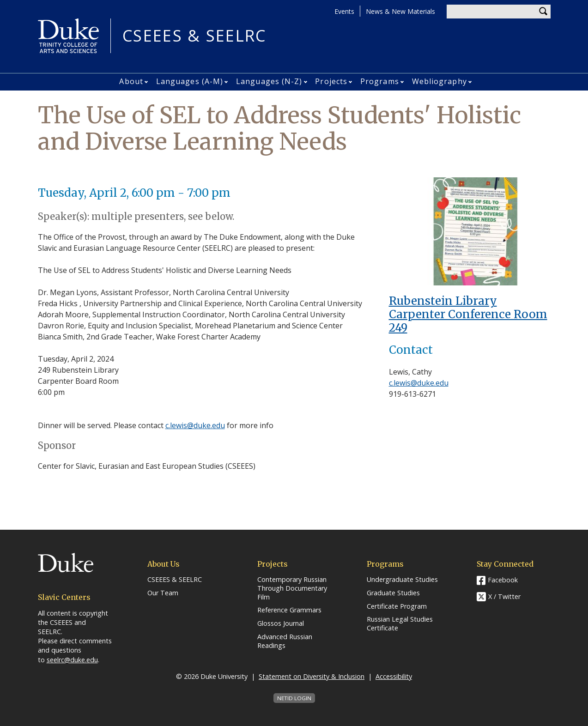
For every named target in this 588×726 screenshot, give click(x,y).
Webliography (439, 81)
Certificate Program (397, 606)
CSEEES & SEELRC (194, 36)
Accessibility (394, 676)
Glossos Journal (281, 623)
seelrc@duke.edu (72, 660)
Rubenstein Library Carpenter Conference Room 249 (468, 314)
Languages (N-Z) (269, 81)
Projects (331, 81)
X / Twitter (504, 597)
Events (344, 11)
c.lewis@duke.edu (195, 425)
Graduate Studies (393, 593)
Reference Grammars (289, 610)
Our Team (163, 593)
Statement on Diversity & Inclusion (312, 676)
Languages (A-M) (190, 81)
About (131, 81)
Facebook (503, 580)
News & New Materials (400, 11)
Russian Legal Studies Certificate (400, 624)
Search (544, 12)
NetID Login (294, 698)
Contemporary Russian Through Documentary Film (292, 588)
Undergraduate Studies (402, 580)
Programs (380, 81)
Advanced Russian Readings (285, 641)
